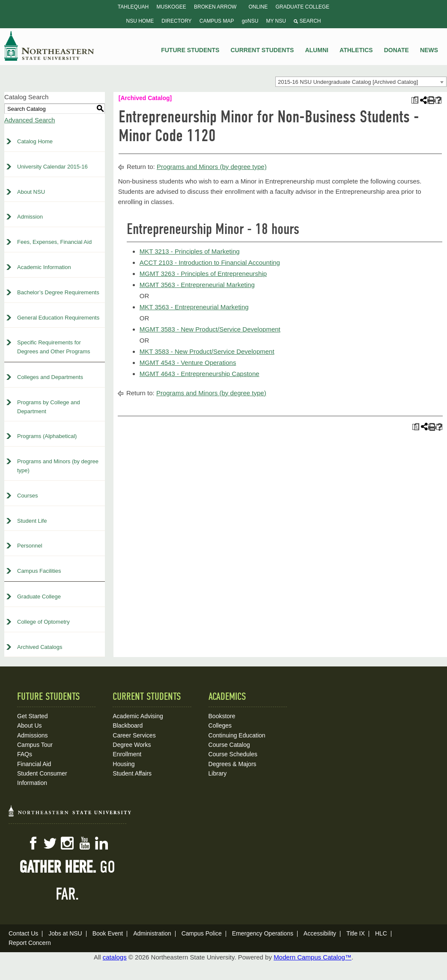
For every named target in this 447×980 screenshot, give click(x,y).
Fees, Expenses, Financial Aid (54, 242)
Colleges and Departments (50, 377)
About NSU (31, 192)
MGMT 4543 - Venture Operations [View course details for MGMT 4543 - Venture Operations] (188, 363)
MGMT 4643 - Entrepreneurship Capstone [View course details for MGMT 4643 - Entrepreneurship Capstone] (200, 374)
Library (218, 773)
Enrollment (127, 754)
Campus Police (202, 933)
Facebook (33, 843)
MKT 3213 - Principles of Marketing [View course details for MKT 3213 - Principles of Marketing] (190, 251)
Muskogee (171, 7)
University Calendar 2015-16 (52, 167)
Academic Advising (138, 716)
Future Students (190, 50)
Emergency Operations (263, 933)
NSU (49, 46)
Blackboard (128, 725)
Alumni (316, 50)
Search (307, 21)
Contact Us (23, 933)
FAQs (25, 754)
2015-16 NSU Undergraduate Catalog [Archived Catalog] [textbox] (348, 82)
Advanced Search (30, 120)
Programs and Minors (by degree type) (58, 466)
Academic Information (44, 267)
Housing (124, 764)
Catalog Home (35, 141)
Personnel (30, 546)
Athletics (356, 50)
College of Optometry (43, 622)
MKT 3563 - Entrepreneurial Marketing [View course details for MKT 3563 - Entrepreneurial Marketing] (194, 307)
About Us (30, 725)
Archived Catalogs (40, 647)
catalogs (115, 957)
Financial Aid (34, 764)
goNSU (250, 21)
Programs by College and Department (49, 407)
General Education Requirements (58, 318)
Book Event (108, 933)
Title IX (356, 933)
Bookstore (222, 716)
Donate (396, 50)
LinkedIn (101, 843)
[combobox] (361, 82)
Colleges (220, 725)
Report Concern (30, 943)
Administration (152, 933)
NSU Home (140, 21)
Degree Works (132, 745)
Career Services (134, 735)
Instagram (67, 843)
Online (258, 7)
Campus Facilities (39, 571)
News (429, 50)
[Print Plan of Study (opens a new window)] (415, 100)
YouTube (84, 843)
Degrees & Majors (232, 764)
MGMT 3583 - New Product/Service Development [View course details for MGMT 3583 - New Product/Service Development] (210, 329)
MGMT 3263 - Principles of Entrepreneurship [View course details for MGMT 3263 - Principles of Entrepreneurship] (203, 274)
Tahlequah (133, 7)
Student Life (32, 521)
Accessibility (320, 933)
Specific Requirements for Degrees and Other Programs (54, 347)
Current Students (262, 50)
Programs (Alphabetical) (47, 436)
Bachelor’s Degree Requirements (58, 292)
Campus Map (217, 21)
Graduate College (302, 7)
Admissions (33, 735)
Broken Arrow (215, 7)
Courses (27, 496)
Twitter (50, 843)
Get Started (33, 716)
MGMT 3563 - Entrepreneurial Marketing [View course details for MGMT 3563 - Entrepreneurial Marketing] (197, 285)
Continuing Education (237, 735)
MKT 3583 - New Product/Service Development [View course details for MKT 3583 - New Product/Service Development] (207, 351)
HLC (381, 933)
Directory (176, 21)
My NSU (276, 21)
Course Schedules (233, 754)
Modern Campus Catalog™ (313, 957)
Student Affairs (132, 773)
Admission (30, 217)
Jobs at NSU (65, 933)
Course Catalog (229, 745)
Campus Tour (35, 745)
